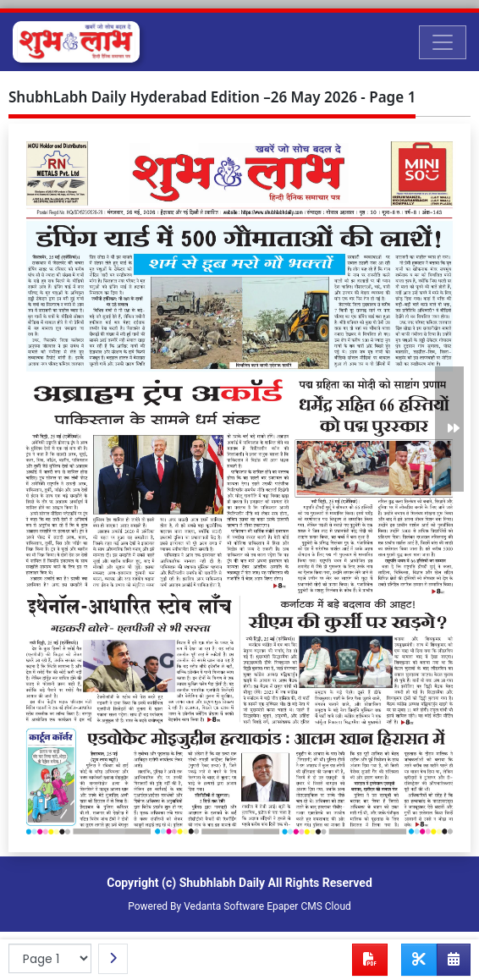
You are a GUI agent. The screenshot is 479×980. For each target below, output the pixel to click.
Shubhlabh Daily (222, 883)
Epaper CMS (295, 906)
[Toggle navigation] (443, 42)
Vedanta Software (224, 906)
